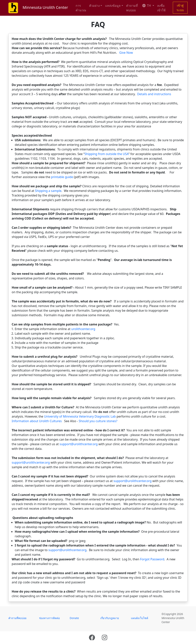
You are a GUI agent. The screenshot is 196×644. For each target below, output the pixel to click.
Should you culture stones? (98, 421)
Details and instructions (154, 94)
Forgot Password (152, 559)
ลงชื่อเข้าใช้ (161, 8)
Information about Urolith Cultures (37, 421)
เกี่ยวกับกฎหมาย (110, 618)
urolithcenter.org (83, 329)
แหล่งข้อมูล (113, 6)
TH (147, 6)
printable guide (62, 177)
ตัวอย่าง (94, 6)
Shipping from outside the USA (106, 154)
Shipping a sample (48, 191)
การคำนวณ (81, 8)
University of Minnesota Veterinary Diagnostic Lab (80, 416)
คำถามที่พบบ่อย (132, 8)
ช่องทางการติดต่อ (49, 618)
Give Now (126, 53)
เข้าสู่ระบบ (180, 8)
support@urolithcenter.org (79, 444)
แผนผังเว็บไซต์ (140, 618)
